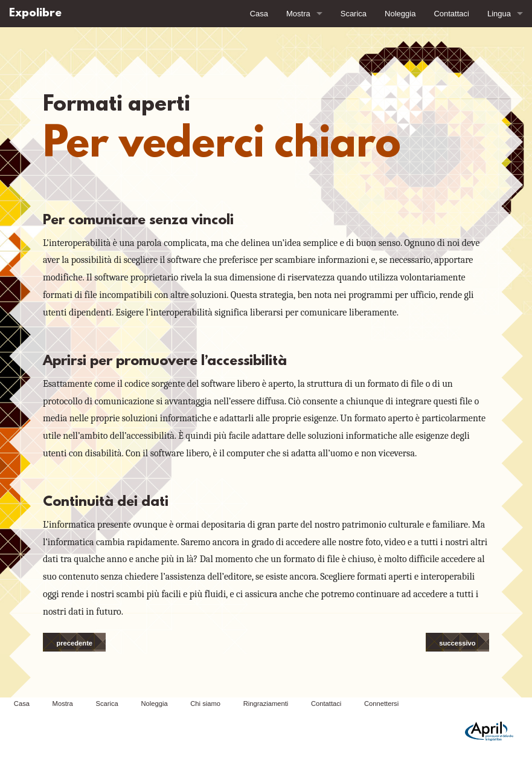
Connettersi (381, 704)
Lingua (499, 14)
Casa (259, 14)
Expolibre (35, 14)
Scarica (354, 14)
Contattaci (451, 14)
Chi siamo (205, 704)
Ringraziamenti (266, 704)
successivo (457, 643)
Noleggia (400, 14)
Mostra (298, 14)
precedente (74, 643)
